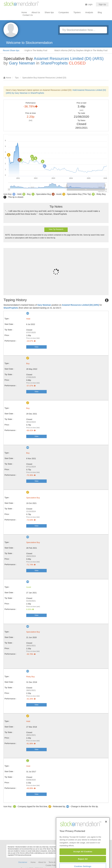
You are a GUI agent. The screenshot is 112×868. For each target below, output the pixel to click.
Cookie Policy (51, 865)
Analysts (89, 12)
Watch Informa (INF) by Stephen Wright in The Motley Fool (83, 50)
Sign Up (102, 4)
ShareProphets (54, 63)
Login (89, 4)
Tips (17, 78)
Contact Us (28, 15)
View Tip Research (56, 229)
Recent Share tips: (11, 50)
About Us (36, 12)
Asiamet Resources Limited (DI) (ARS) (69, 59)
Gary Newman (22, 63)
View (36, 347)
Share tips (49, 12)
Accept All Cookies (83, 861)
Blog (100, 12)
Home (24, 12)
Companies (64, 12)
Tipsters (77, 12)
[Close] (106, 831)
